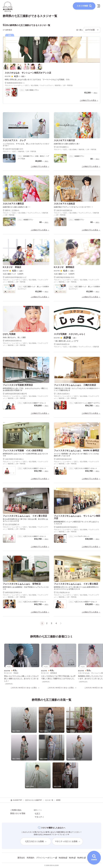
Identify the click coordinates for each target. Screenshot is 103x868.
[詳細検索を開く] (94, 858)
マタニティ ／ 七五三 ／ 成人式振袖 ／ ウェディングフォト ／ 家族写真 (77, 347)
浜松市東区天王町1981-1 (13, 459)
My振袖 (63, 858)
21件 (21, 271)
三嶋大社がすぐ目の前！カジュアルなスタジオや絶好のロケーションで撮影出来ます (77, 389)
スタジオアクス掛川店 (64, 140)
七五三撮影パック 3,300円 (13, 274)
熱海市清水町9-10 (62, 344)
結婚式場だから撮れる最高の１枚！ (67, 144)
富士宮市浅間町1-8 (11, 524)
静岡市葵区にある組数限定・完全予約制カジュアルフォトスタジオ (26, 588)
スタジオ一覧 (49, 800)
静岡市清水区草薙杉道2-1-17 (15, 277)
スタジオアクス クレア (14, 140)
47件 (72, 271)
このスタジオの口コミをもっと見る (25, 688)
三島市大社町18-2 (62, 394)
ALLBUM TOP (16, 800)
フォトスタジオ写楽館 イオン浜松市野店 (23, 451)
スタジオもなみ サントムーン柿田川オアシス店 (28, 73)
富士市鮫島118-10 (62, 592)
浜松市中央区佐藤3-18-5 (13, 149)
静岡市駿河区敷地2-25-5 (64, 277)
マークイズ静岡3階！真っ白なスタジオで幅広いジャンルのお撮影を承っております (76, 455)
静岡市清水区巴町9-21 (12, 341)
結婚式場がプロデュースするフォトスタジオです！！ (74, 207)
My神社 (81, 858)
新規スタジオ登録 (18, 813)
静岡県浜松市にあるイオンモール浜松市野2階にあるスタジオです (25, 455)
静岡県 (58, 800)
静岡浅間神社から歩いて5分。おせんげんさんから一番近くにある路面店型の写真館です (25, 389)
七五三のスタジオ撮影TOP (33, 800)
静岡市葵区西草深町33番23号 (15, 394)
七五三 (37, 814)
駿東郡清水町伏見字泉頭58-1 (66, 527)
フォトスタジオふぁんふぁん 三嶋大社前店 (75, 385)
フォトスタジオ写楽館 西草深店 (18, 385)
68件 (23, 76)
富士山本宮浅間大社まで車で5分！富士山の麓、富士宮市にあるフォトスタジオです (25, 520)
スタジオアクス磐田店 (13, 204)
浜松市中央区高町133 (63, 210)
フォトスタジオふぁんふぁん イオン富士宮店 (25, 516)
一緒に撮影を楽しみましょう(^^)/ (66, 341)
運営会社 (21, 858)
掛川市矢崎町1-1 (61, 147)
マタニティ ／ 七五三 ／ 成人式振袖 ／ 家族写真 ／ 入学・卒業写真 (75, 149)
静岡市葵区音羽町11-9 (12, 592)
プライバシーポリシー (47, 858)
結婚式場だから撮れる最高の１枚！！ (17, 207)
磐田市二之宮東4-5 (11, 210)
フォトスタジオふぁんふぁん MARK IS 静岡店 (77, 451)
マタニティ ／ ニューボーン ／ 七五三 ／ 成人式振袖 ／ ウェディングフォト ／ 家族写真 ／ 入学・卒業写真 (39, 85)
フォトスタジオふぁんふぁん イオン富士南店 (76, 584)
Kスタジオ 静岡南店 (64, 267)
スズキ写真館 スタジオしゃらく (70, 334)
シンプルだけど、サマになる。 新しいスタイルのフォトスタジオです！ (26, 145)
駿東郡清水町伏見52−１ (15, 83)
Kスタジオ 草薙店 (12, 267)
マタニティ (39, 817)
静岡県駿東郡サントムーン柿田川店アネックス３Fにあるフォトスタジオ (77, 523)
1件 (74, 338)
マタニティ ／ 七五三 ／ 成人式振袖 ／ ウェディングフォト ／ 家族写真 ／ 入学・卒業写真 (25, 214)
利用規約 (31, 858)
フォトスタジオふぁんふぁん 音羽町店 (22, 584)
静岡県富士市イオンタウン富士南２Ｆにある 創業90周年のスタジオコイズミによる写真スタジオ (76, 588)
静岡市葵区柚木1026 (63, 459)
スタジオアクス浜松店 (64, 204)
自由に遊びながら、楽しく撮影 (14, 337)
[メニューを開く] (99, 6)
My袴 (72, 858)
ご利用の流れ (16, 810)
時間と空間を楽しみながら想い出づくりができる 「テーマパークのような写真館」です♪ (37, 79)
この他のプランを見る (88, 100)
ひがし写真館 (9, 334)
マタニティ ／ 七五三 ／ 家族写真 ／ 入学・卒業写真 (19, 151)
